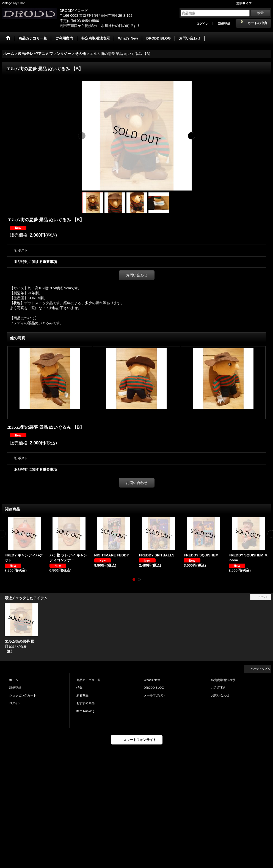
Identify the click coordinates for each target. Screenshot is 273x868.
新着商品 (82, 695)
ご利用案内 (219, 688)
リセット (263, 597)
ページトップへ (260, 669)
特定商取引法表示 (223, 680)
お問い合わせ (137, 275)
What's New (152, 680)
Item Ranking (85, 711)
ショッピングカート (23, 695)
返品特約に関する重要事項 (35, 262)
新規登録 (224, 24)
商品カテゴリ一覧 (89, 680)
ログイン (202, 24)
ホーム (14, 680)
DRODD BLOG (154, 688)
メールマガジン (154, 695)
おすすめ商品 (86, 703)
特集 (79, 688)
